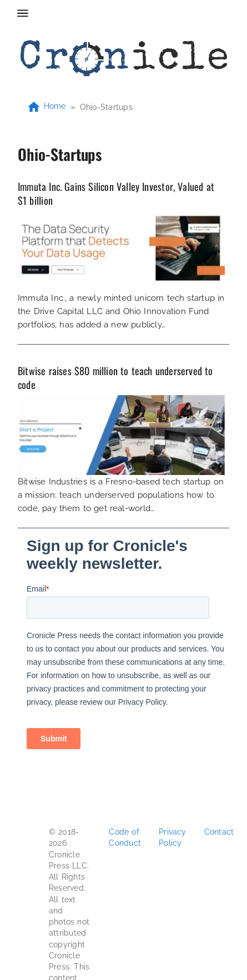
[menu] (23, 13)
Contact (219, 832)
